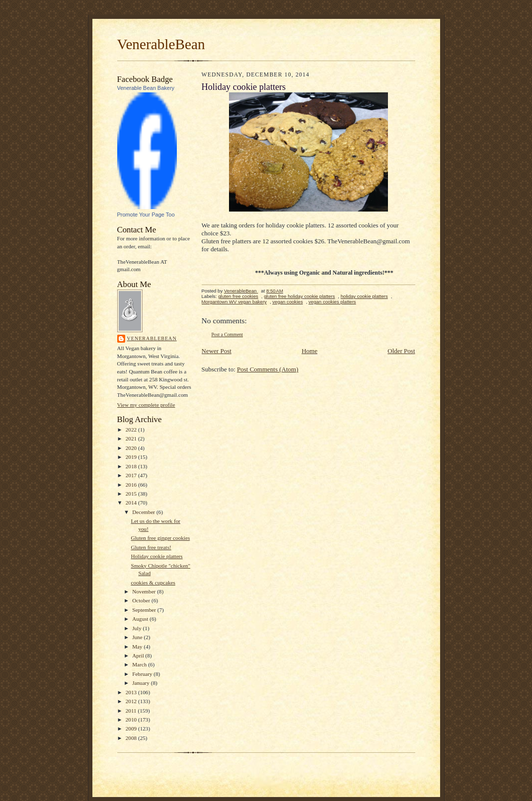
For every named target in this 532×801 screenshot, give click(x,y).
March (140, 664)
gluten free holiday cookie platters (299, 296)
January (142, 683)
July (137, 628)
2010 (132, 720)
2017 (132, 475)
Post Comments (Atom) (268, 369)
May (138, 647)
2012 (132, 701)
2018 (132, 466)
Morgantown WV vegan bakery (234, 302)
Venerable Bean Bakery (146, 88)
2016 (132, 485)
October (142, 600)
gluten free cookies (238, 296)
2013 (132, 692)
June (138, 637)
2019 (132, 457)
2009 (132, 728)
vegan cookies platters (332, 302)
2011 (132, 711)
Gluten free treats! (151, 547)
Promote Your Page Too (146, 215)
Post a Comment (228, 334)
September (145, 610)
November (145, 591)
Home (309, 351)
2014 (132, 503)
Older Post (401, 351)
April (139, 655)
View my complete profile (146, 405)
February (143, 674)
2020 (132, 448)
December (144, 512)
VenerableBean (161, 44)
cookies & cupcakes (153, 583)
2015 (132, 494)
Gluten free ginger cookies (160, 538)
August (141, 619)
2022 (132, 430)
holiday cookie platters (364, 296)
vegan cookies (287, 302)
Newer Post (217, 351)
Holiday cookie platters (156, 556)
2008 (132, 738)
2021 (132, 438)
